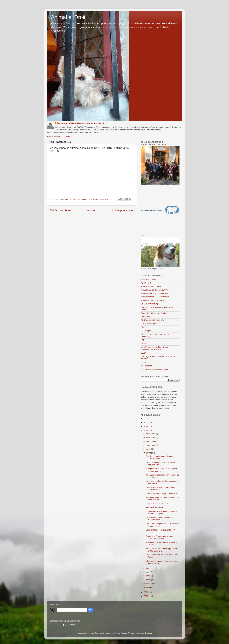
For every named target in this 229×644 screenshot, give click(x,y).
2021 (146, 419)
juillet (149, 453)
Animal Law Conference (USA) (154, 290)
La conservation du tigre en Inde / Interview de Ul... (160, 488)
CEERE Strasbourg (149, 304)
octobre (150, 441)
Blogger (149, 633)
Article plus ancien (123, 210)
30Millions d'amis (148, 279)
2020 (146, 423)
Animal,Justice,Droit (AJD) (152, 300)
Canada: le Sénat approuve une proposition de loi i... (160, 537)
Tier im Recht (147, 366)
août (148, 449)
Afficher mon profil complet (58, 136)
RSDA (144, 362)
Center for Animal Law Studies (154, 313)
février (149, 584)
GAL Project (146, 331)
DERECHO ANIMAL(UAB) (152, 320)
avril (148, 576)
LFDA (143, 344)
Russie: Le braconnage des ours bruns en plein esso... (160, 457)
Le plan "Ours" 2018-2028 (157, 504)
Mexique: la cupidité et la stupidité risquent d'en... (161, 464)
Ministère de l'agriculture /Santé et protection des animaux (156, 348)
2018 (146, 430)
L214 (143, 340)
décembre (151, 434)
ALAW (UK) (146, 283)
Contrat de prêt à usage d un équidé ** (163, 493)
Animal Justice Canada (151, 286)
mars (149, 580)
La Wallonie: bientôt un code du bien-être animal (160, 519)
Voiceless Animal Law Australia (154, 369)
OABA (144, 353)
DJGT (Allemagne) (149, 324)
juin (148, 568)
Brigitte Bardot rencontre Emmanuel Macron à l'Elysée (161, 512)
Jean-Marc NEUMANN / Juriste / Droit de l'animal (81, 123)
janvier (149, 587)
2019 (146, 426)
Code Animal (146, 317)
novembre (151, 437)
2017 (146, 592)
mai (148, 572)
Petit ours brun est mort (156, 507)
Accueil (92, 210)
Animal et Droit (68, 17)
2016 (146, 596)
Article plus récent (60, 210)
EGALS (144, 327)
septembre (151, 445)
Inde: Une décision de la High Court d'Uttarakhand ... (161, 550)
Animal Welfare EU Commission (155, 297)
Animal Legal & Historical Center (155, 293)
